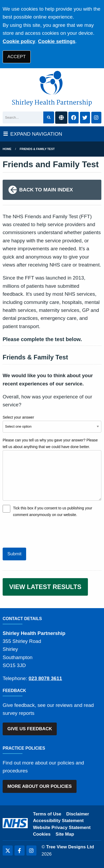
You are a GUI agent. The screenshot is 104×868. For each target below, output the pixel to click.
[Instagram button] (96, 118)
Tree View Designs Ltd (70, 847)
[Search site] (49, 117)
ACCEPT (16, 57)
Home (7, 149)
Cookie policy (19, 41)
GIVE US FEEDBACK (30, 729)
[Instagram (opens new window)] (31, 850)
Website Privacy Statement (62, 828)
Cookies (42, 834)
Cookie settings (57, 41)
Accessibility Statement (58, 821)
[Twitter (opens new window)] (8, 850)
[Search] (23, 117)
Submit (14, 554)
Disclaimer (78, 814)
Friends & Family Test (37, 149)
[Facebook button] (73, 118)
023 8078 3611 (45, 678)
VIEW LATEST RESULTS (45, 587)
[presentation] (43, 532)
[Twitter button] (85, 118)
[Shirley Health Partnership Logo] (52, 89)
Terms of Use (47, 814)
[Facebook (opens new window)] (20, 850)
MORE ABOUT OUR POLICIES (39, 786)
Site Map (65, 834)
